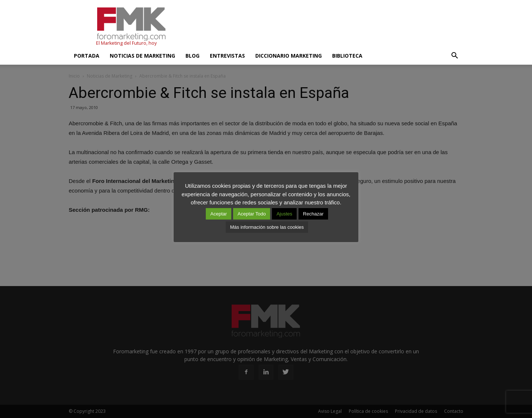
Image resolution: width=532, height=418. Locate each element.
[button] (454, 56)
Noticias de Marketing (142, 56)
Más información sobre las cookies (267, 227)
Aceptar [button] (219, 214)
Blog (192, 56)
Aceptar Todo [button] (252, 214)
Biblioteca (347, 56)
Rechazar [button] (313, 214)
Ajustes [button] (284, 214)
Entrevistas (227, 56)
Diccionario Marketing (289, 56)
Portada (87, 56)
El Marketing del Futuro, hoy (126, 43)
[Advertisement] (329, 27)
